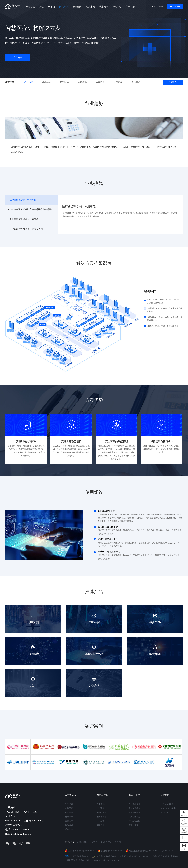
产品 (42, 7)
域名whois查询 (167, 804)
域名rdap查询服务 (168, 808)
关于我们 (130, 7)
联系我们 (69, 825)
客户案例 (90, 7)
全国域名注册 (82, 842)
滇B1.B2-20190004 (168, 851)
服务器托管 (102, 813)
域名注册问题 (134, 817)
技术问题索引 (134, 825)
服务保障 (77, 7)
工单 (184, 841)
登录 (161, 7)
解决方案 (64, 7)
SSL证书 (100, 821)
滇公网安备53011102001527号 (112, 851)
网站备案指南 (134, 808)
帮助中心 (117, 7)
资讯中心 (69, 829)
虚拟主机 (101, 808)
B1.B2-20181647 (154, 851)
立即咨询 (18, 57)
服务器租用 (102, 817)
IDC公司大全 (106, 842)
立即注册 (176, 7)
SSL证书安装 (134, 821)
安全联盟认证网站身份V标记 (106, 856)
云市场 (52, 7)
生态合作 (104, 7)
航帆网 (94, 842)
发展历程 (69, 808)
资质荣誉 (69, 813)
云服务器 (101, 804)
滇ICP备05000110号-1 (86, 851)
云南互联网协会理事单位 (79, 856)
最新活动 (31, 7)
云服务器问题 (134, 804)
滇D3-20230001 (144, 856)
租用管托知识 (134, 813)
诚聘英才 (69, 821)
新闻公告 (69, 817)
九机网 (118, 842)
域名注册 (101, 825)
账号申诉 (164, 813)
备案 (153, 7)
